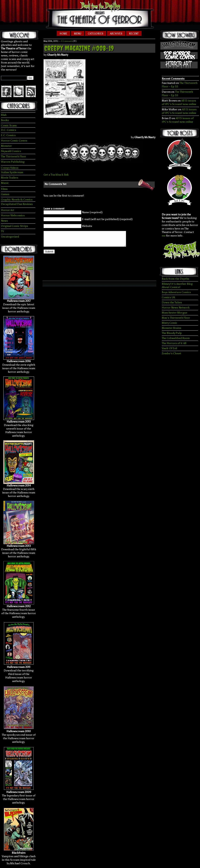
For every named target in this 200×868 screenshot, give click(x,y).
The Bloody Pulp (172, 333)
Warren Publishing (13, 162)
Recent (134, 34)
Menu (78, 34)
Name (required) (92, 212)
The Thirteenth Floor (14, 156)
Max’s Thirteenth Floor (176, 318)
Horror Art (8, 210)
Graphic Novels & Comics (17, 200)
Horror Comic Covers (14, 141)
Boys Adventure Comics (176, 292)
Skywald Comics (11, 151)
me (164, 236)
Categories (96, 34)
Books (5, 120)
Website (87, 226)
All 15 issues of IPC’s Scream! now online (179, 102)
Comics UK (168, 297)
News (4, 221)
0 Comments (67, 41)
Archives (116, 34)
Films (4, 189)
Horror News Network (176, 308)
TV (2, 231)
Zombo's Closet (171, 353)
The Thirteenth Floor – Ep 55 (177, 94)
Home (63, 34)
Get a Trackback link (56, 175)
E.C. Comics (8, 135)
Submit (49, 254)
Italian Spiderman (12, 172)
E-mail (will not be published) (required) (107, 219)
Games (5, 194)
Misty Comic (170, 323)
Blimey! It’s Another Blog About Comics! (177, 286)
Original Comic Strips (15, 226)
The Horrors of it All (174, 343)
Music (5, 183)
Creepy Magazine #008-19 (79, 48)
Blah (4, 115)
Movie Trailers (10, 178)
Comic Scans (9, 126)
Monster (6, 146)
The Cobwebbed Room (176, 338)
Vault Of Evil (169, 348)
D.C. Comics (9, 130)
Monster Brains (171, 328)
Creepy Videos (10, 168)
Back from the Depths (175, 279)
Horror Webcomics (13, 215)
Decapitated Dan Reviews (17, 204)
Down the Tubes (172, 302)
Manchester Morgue (175, 313)
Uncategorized (10, 237)
